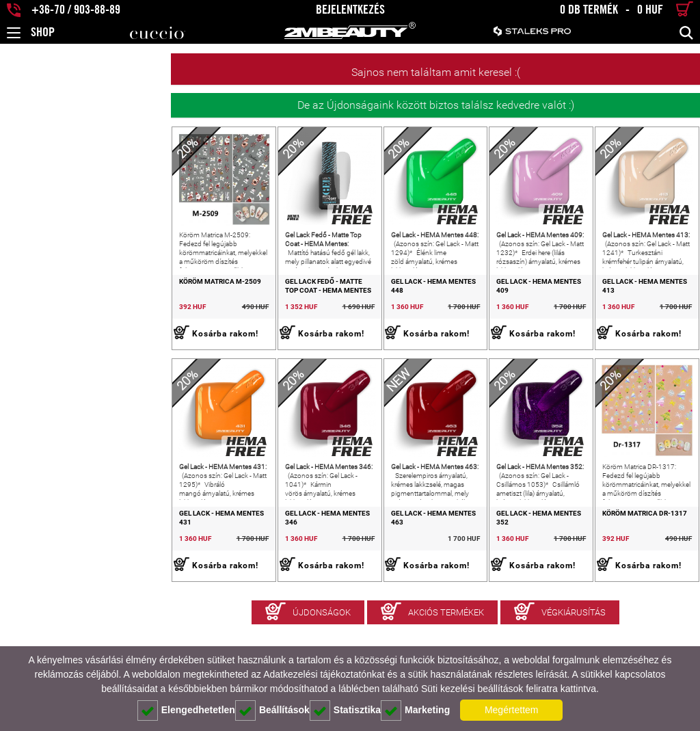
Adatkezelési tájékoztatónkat (324, 674)
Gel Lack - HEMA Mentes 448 (338, 316)
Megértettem (512, 710)
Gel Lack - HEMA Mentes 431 (57, 582)
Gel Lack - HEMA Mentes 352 (477, 582)
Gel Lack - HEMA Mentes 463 (338, 582)
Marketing (415, 710)
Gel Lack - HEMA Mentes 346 (198, 582)
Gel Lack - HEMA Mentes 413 (617, 316)
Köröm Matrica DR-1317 (610, 582)
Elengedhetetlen (186, 710)
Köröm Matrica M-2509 (49, 316)
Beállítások (272, 710)
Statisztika (345, 710)
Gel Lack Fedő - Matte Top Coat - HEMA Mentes (206, 320)
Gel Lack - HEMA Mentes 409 (477, 316)
